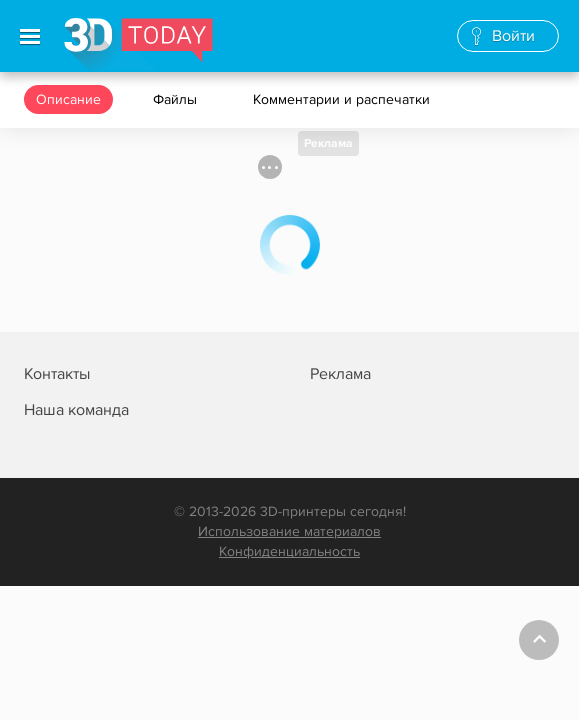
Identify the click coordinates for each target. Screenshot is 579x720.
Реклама (328, 143)
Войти (513, 36)
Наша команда (76, 410)
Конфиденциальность (289, 551)
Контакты (57, 374)
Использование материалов (289, 531)
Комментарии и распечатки (343, 99)
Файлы (177, 99)
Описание (68, 99)
